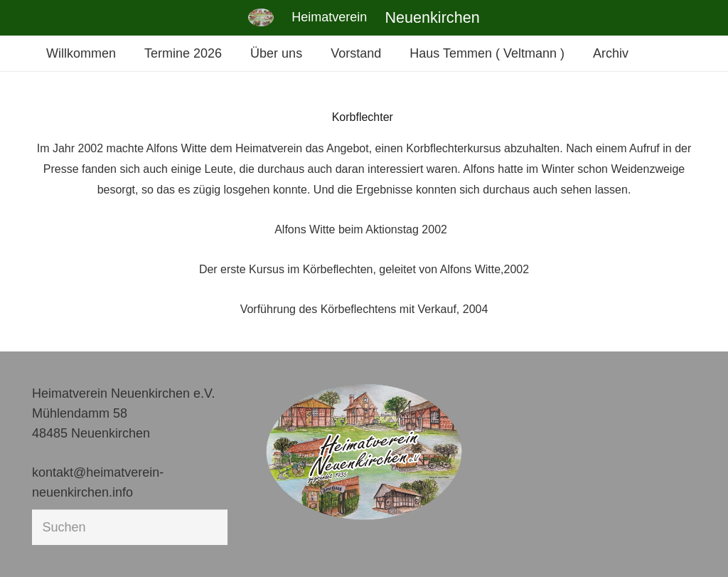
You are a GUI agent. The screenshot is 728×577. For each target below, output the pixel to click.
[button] (31, 546)
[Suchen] (130, 527)
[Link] (261, 17)
